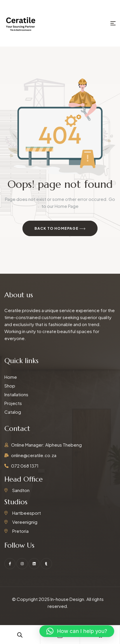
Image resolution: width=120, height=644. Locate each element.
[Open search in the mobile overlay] (20, 635)
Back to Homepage (60, 229)
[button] (77, 631)
